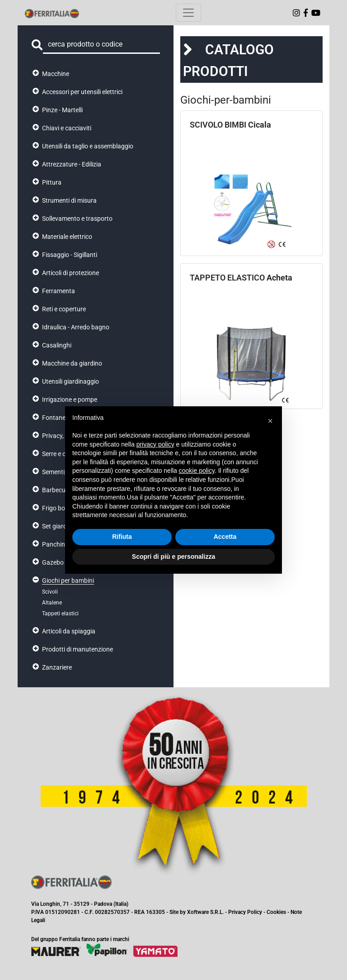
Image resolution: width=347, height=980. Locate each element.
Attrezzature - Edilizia (72, 164)
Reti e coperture (64, 309)
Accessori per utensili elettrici (82, 92)
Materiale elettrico (67, 237)
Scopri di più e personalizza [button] (173, 557)
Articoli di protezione (70, 273)
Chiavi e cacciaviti (67, 128)
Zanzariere (57, 667)
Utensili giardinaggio (70, 381)
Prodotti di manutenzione (77, 649)
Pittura (52, 182)
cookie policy (197, 471)
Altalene (52, 603)
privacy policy (155, 444)
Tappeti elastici (60, 614)
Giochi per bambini (68, 581)
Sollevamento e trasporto (77, 219)
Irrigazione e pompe (70, 400)
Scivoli (50, 592)
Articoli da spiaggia (69, 631)
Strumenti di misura (69, 200)
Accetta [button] (225, 537)
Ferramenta (59, 291)
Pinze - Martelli (62, 110)
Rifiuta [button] (122, 537)
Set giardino (59, 526)
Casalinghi (57, 345)
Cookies (276, 912)
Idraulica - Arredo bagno (76, 327)
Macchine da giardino (72, 363)
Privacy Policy (245, 912)
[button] (270, 421)
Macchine (56, 74)
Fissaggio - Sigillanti (70, 255)
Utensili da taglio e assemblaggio (88, 146)
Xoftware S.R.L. (205, 912)
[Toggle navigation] (188, 13)
